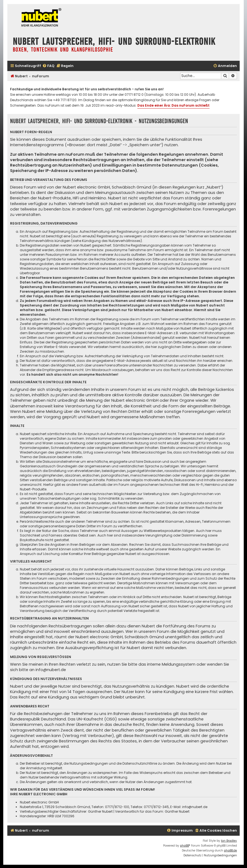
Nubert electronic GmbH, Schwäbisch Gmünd (107, 187)
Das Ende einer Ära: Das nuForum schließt (173, 105)
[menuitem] (48, 66)
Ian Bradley (229, 841)
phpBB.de (230, 851)
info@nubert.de (51, 670)
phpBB (184, 846)
